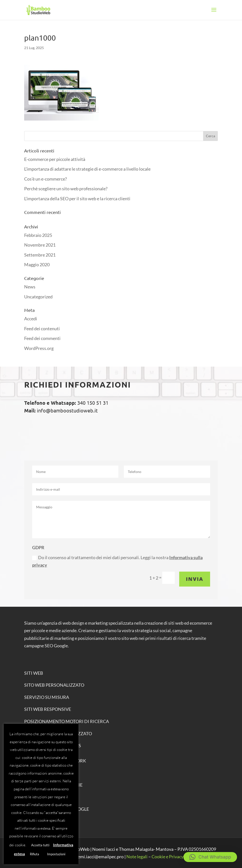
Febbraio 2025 (38, 235)
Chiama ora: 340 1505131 (73, 431)
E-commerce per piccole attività (55, 159)
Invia (195, 579)
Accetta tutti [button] (40, 845)
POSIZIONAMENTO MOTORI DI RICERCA (67, 721)
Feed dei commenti (42, 338)
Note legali (137, 857)
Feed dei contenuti (42, 329)
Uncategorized (38, 297)
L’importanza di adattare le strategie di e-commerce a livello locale (87, 169)
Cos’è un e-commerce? (45, 179)
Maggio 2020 (37, 265)
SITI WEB (34, 673)
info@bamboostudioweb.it (67, 410)
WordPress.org (39, 348)
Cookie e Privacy (167, 857)
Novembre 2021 (40, 245)
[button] (210, 857)
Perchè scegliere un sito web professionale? (66, 189)
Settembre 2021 (40, 255)
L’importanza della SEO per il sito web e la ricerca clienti (77, 199)
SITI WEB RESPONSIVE (48, 709)
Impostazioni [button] (56, 854)
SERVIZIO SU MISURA (47, 697)
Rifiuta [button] (35, 854)
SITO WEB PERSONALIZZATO (54, 685)
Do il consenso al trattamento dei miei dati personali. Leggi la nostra (117, 561)
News (30, 287)
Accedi (31, 319)
